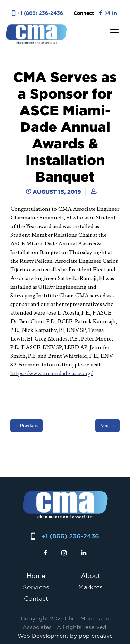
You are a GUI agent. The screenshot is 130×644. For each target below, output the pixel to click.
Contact (36, 598)
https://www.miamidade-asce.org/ (52, 373)
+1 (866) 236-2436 (40, 13)
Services (36, 587)
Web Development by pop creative (65, 636)
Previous (27, 426)
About (90, 575)
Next (107, 426)
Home (36, 575)
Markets (90, 587)
